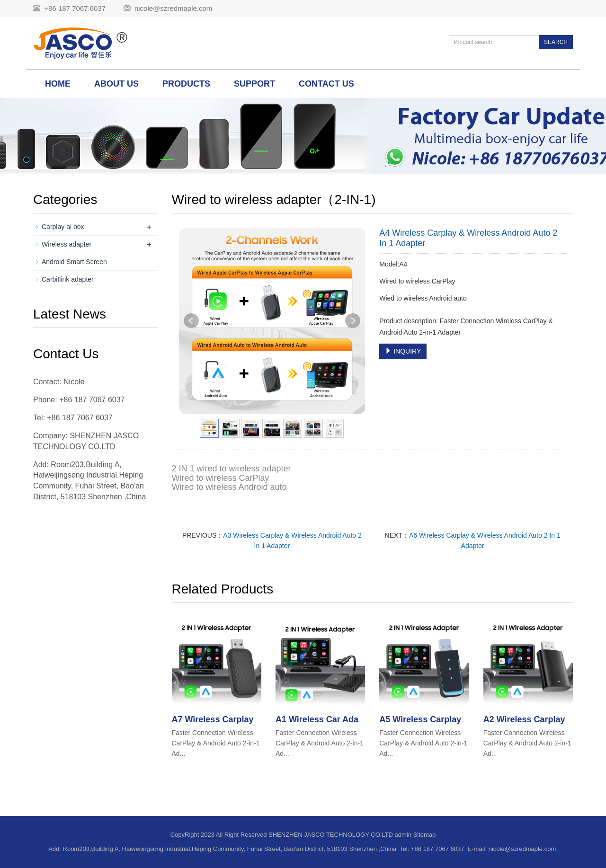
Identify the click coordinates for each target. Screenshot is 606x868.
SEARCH (556, 42)
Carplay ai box (63, 227)
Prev (191, 321)
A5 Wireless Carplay (420, 719)
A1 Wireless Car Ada (317, 719)
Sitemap (425, 835)
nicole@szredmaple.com (173, 8)
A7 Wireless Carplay (213, 719)
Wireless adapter (67, 244)
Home (58, 84)
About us (116, 84)
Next (353, 321)
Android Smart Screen (74, 262)
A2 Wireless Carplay (524, 719)
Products (186, 84)
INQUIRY (403, 351)
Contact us (326, 84)
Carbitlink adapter (68, 279)
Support (254, 84)
